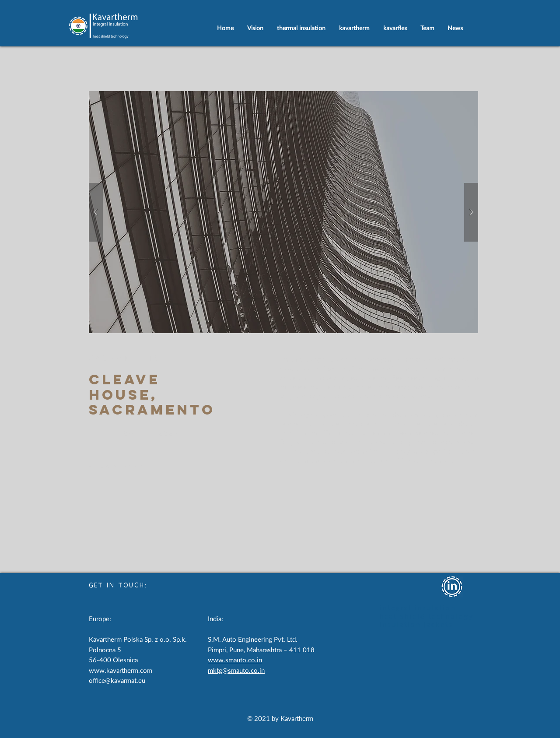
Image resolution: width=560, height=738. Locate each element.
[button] (283, 212)
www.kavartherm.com (121, 671)
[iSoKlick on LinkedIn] (452, 587)
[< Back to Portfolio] (116, 466)
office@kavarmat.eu (117, 681)
